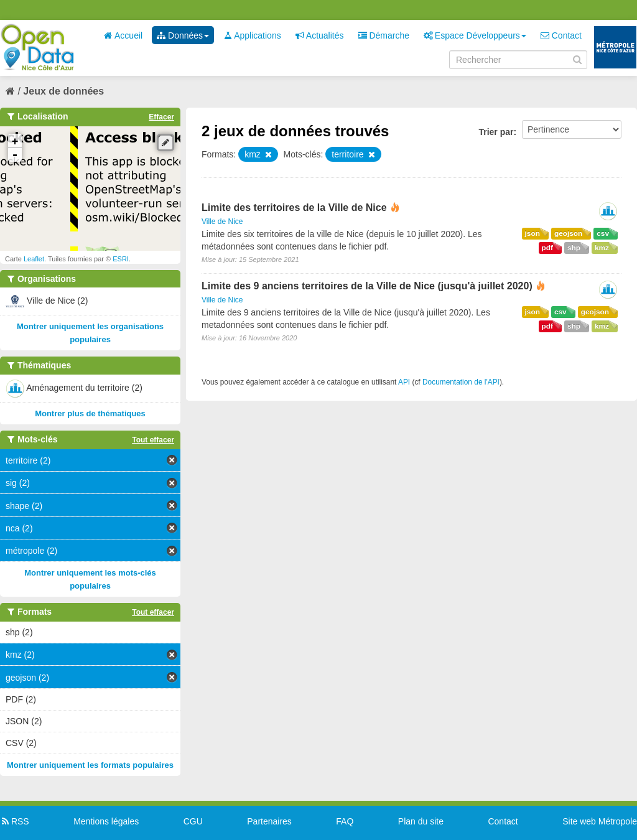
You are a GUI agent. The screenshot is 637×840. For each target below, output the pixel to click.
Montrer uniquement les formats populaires (90, 765)
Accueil (123, 35)
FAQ (345, 821)
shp (574, 248)
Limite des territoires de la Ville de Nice (294, 208)
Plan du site (421, 821)
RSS (15, 821)
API (404, 382)
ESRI (121, 259)
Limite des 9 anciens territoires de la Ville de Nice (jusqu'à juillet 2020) (367, 286)
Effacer (161, 117)
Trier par (496, 132)
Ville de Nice (222, 222)
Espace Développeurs (475, 35)
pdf (547, 248)
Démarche (384, 35)
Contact (561, 35)
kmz (602, 248)
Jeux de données (63, 91)
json (532, 233)
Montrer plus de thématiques (90, 413)
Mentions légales (106, 821)
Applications (252, 35)
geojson (568, 233)
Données (183, 35)
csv (603, 233)
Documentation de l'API (461, 382)
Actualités (320, 35)
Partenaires (269, 821)
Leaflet (34, 259)
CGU (193, 821)
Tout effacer (153, 440)
